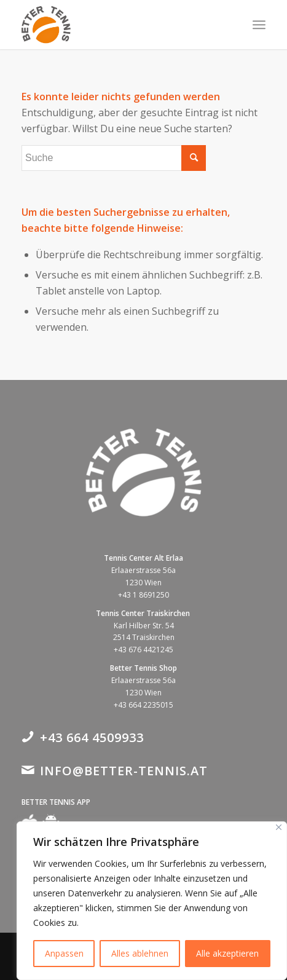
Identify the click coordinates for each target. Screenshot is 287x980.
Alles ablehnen (140, 953)
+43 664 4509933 (92, 737)
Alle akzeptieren (227, 953)
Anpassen (64, 953)
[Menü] (259, 25)
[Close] (279, 827)
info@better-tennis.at (124, 771)
